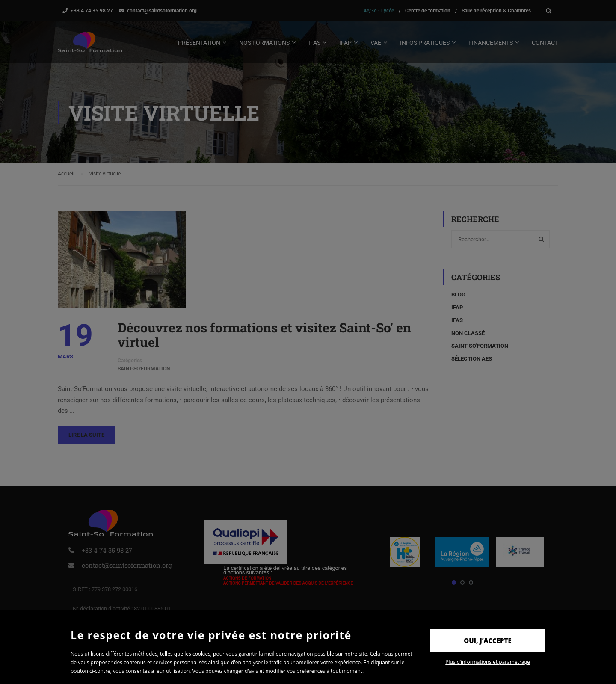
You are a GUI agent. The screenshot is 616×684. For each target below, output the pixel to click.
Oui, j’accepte (487, 640)
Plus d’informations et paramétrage (488, 662)
